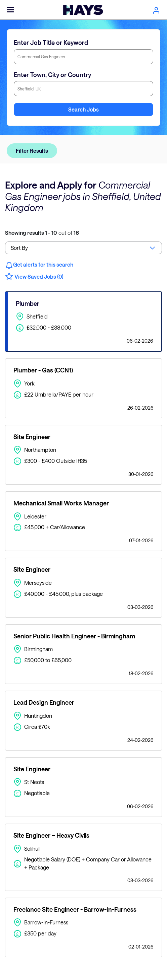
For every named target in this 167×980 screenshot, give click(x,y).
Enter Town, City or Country (52, 75)
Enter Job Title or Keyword (51, 43)
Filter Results (32, 151)
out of (42, 233)
